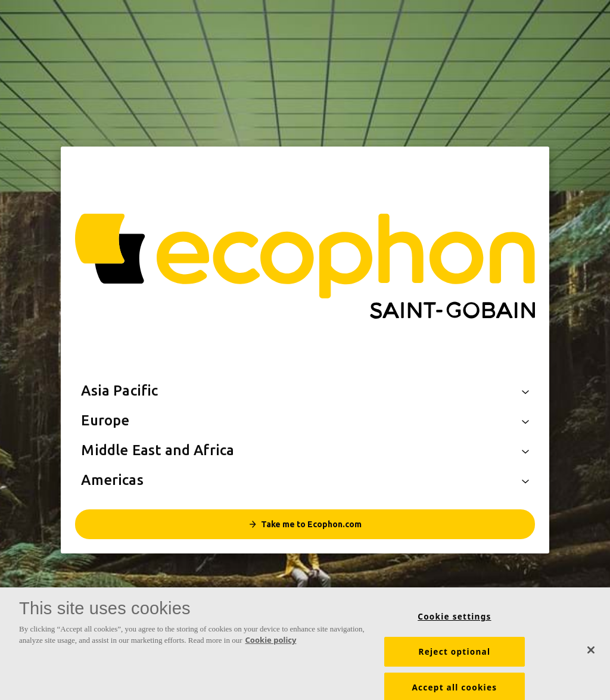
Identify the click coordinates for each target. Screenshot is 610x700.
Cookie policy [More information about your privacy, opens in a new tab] (271, 646)
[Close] (591, 655)
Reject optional (455, 657)
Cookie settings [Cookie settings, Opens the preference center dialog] (454, 622)
